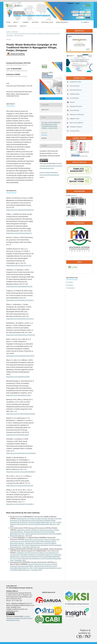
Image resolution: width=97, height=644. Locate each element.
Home (8, 22)
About (16, 22)
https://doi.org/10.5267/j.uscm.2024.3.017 (19, 233)
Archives (35, 22)
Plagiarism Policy (73, 119)
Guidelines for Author (74, 82)
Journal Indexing (73, 110)
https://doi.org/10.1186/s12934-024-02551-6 (20, 319)
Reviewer (71, 102)
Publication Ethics (73, 94)
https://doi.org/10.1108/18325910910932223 (20, 210)
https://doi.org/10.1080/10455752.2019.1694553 (21, 453)
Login (78, 3)
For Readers (70, 282)
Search (86, 22)
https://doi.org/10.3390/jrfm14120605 (18, 377)
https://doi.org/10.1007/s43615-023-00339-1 (20, 300)
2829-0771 (74, 207)
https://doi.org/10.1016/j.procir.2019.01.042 (20, 485)
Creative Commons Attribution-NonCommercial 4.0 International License (51, 166)
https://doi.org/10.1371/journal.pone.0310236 (21, 414)
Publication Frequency (75, 127)
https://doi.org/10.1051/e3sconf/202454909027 (21, 472)
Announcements (62, 22)
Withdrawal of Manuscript (75, 114)
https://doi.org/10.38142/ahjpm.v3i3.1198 (19, 86)
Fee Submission (73, 98)
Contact (23, 26)
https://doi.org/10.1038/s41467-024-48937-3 (20, 504)
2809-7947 (74, 195)
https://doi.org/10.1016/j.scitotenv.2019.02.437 (21, 335)
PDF (44, 99)
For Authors (70, 285)
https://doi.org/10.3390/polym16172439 (19, 395)
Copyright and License (75, 106)
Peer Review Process (74, 90)
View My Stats (84, 156)
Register (70, 3)
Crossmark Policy (73, 131)
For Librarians (70, 288)
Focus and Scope (73, 86)
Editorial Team (47, 22)
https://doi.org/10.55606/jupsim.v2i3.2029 (19, 286)
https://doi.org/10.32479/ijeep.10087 (18, 435)
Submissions (12, 26)
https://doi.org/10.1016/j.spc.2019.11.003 (19, 265)
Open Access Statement (75, 123)
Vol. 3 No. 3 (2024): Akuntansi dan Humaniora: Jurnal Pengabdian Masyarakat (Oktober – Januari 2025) (33, 35)
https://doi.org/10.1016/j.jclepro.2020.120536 (20, 356)
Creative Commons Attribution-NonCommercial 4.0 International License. (49, 175)
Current (26, 22)
